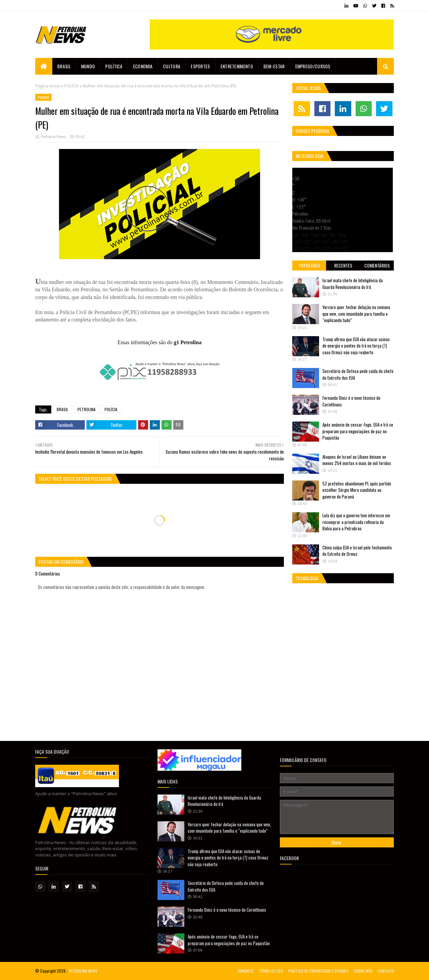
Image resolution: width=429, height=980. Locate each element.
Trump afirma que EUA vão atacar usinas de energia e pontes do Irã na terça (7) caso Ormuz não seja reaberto (356, 346)
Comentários (377, 265)
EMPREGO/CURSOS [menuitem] (313, 66)
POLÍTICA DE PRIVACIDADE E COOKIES (318, 971)
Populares (309, 265)
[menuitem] (44, 66)
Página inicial (47, 86)
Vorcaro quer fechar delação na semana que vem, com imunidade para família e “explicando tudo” (356, 314)
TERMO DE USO (271, 971)
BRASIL (63, 409)
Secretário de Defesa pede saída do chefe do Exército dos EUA (358, 374)
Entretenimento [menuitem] (237, 66)
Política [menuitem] (114, 66)
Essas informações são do (160, 342)
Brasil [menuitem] (64, 66)
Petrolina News (53, 137)
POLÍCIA (71, 86)
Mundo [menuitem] (88, 66)
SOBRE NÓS (363, 971)
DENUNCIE (246, 971)
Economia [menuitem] (143, 66)
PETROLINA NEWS (83, 971)
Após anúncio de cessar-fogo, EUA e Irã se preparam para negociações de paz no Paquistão (358, 431)
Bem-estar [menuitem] (274, 66)
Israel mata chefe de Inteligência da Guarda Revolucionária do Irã (353, 284)
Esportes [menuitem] (200, 66)
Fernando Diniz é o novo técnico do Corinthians (351, 401)
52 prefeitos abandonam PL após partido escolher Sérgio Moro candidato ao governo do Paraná (357, 490)
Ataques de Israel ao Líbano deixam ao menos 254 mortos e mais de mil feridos (357, 460)
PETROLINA (86, 409)
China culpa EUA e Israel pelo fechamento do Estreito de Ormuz (357, 551)
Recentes (343, 265)
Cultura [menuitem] (172, 66)
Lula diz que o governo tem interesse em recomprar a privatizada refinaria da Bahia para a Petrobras (356, 522)
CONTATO (386, 971)
